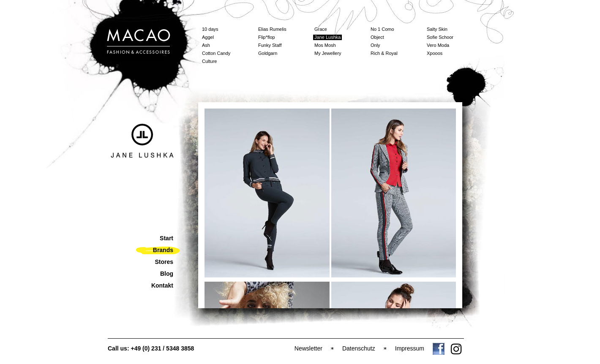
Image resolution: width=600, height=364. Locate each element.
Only (375, 45)
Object (377, 37)
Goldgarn (268, 53)
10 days (210, 29)
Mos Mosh (325, 45)
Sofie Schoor (440, 37)
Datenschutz (359, 348)
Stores (164, 262)
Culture (209, 61)
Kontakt (162, 285)
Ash (206, 45)
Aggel (208, 37)
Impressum (410, 348)
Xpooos (435, 53)
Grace (321, 29)
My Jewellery (328, 53)
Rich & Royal (384, 53)
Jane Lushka (327, 37)
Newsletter (308, 348)
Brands (163, 250)
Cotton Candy (216, 53)
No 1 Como (382, 29)
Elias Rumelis (272, 29)
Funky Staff (270, 45)
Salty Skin (437, 29)
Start (166, 238)
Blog (167, 274)
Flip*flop (267, 37)
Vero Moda (438, 45)
